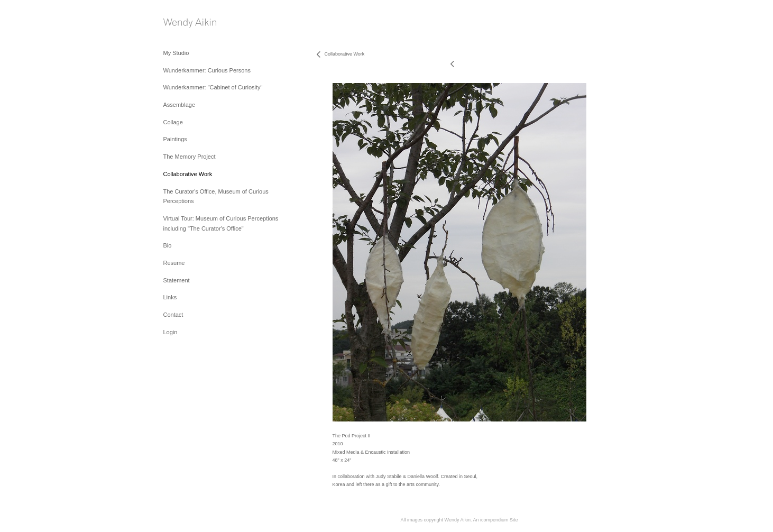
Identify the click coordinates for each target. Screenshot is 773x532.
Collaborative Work (188, 174)
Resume (174, 263)
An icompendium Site (495, 520)
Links (170, 297)
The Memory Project (190, 157)
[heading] (190, 24)
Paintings (175, 139)
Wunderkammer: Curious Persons (207, 70)
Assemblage (180, 105)
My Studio (176, 53)
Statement (177, 280)
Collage (173, 122)
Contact (173, 315)
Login (171, 332)
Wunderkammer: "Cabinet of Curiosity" (213, 87)
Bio (168, 245)
